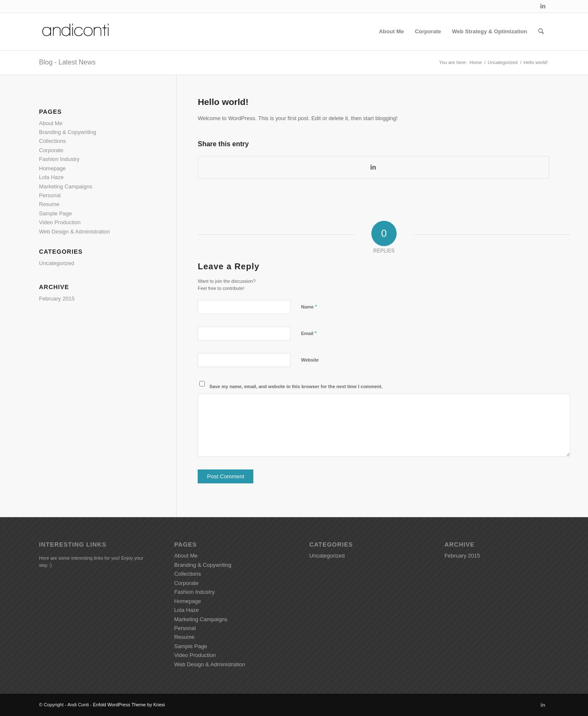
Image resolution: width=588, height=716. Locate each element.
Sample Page (56, 213)
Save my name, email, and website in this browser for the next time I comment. (296, 386)
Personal (50, 195)
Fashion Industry (59, 159)
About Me (51, 123)
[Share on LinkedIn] (373, 167)
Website (310, 360)
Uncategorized (57, 263)
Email (309, 333)
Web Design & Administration (75, 232)
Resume (49, 204)
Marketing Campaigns (66, 186)
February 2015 (57, 299)
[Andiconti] (76, 32)
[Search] (541, 32)
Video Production (60, 222)
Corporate (51, 150)
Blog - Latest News (67, 62)
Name (309, 307)
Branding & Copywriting (68, 132)
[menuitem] (391, 32)
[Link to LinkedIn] (543, 6)
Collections (53, 141)
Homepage (53, 168)
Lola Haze (52, 177)
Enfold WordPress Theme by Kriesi (129, 705)
